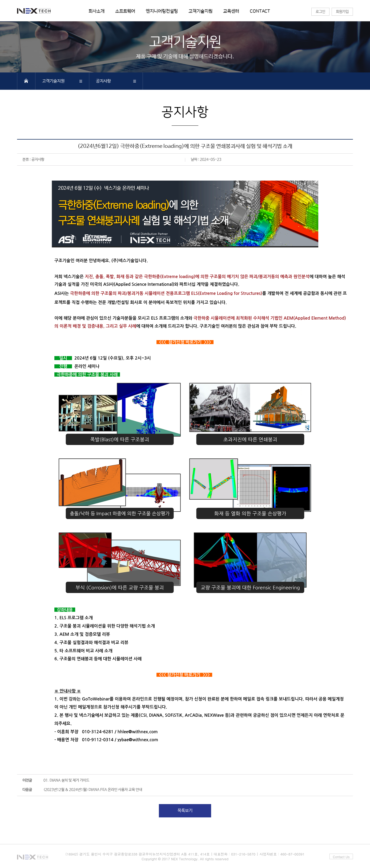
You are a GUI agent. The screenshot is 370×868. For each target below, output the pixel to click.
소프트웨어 (125, 11)
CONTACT (260, 11)
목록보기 (185, 811)
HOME (26, 81)
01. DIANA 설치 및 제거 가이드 (66, 780)
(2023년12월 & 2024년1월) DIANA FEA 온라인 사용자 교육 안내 (93, 790)
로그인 (320, 12)
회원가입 (342, 12)
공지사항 (103, 81)
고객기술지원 (200, 11)
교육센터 (231, 11)
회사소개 (96, 11)
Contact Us (341, 857)
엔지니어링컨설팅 (162, 11)
